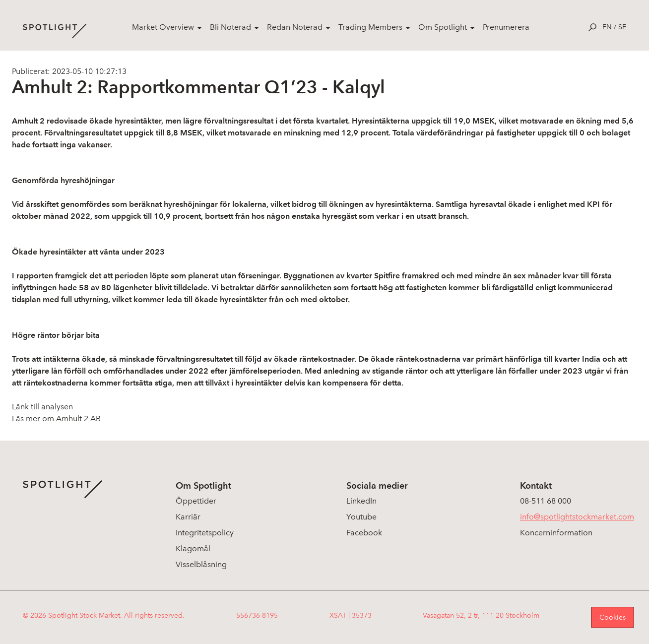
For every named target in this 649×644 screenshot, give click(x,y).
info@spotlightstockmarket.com (577, 517)
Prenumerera (506, 27)
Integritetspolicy (205, 533)
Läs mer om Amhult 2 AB (56, 419)
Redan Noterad (295, 27)
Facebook (364, 533)
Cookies (613, 617)
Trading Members (370, 27)
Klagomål (193, 548)
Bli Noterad (230, 27)
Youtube (361, 517)
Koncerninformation (556, 533)
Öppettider (196, 501)
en (607, 27)
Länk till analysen (42, 407)
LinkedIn (361, 501)
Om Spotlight (443, 27)
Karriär (188, 517)
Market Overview (163, 27)
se (622, 27)
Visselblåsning (201, 564)
